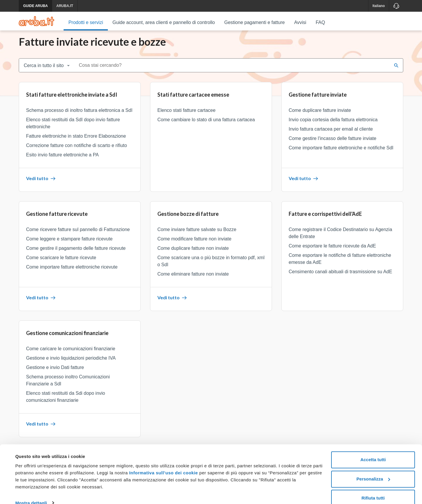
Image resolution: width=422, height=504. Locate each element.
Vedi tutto (41, 185)
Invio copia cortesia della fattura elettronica (333, 126)
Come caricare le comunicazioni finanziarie (71, 355)
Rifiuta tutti (373, 488)
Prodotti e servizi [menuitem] (86, 22)
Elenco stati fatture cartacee (186, 117)
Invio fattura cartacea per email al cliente (331, 136)
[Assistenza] (396, 6)
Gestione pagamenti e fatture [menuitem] (254, 22)
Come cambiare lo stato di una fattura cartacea (206, 126)
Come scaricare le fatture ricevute (61, 264)
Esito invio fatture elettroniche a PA (62, 162)
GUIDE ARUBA (35, 6)
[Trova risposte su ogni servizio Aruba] (36, 21)
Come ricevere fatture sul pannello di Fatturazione (78, 236)
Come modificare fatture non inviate (194, 246)
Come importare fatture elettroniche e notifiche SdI (341, 154)
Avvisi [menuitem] (300, 22)
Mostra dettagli (31, 492)
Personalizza (373, 468)
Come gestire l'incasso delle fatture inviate (332, 145)
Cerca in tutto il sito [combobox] (44, 72)
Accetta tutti (373, 449)
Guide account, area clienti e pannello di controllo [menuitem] (164, 22)
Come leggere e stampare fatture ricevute (69, 246)
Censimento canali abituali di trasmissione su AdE (340, 278)
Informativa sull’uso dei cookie (163, 462)
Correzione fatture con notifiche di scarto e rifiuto (76, 152)
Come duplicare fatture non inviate (193, 255)
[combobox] (232, 72)
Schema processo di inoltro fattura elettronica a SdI (79, 117)
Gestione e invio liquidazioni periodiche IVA (71, 365)
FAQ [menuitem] (320, 22)
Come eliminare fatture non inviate (193, 281)
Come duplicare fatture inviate (320, 117)
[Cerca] (396, 72)
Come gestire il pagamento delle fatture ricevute (76, 255)
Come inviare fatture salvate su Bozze (197, 236)
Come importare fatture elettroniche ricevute (72, 274)
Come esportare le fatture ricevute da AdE (332, 253)
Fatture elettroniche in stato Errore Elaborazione (76, 143)
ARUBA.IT (65, 6)
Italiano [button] (379, 6)
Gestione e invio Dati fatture (55, 374)
